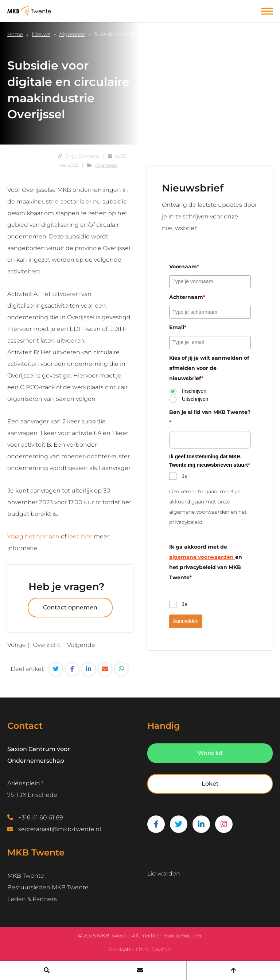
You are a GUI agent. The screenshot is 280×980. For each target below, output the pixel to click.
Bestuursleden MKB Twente (48, 887)
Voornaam (184, 266)
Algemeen (72, 34)
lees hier (80, 536)
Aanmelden (186, 621)
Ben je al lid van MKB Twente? (210, 417)
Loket (210, 784)
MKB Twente (26, 876)
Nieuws (41, 34)
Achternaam (187, 297)
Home (15, 34)
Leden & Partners (32, 899)
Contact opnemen (70, 607)
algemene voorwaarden (202, 557)
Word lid (210, 753)
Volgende (81, 645)
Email (178, 327)
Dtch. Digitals (154, 949)
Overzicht (46, 645)
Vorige (17, 645)
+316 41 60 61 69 (41, 817)
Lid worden (164, 874)
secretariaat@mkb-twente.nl (60, 829)
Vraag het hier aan (34, 536)
